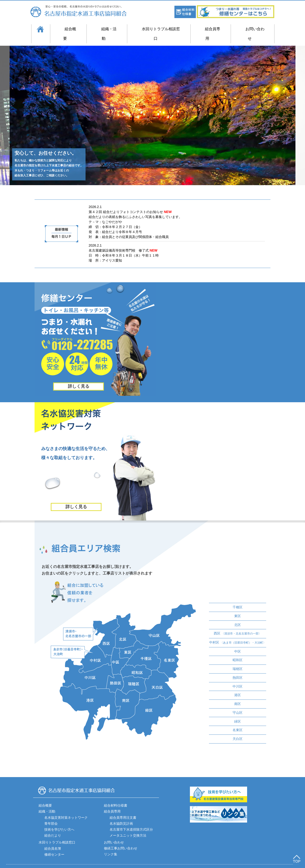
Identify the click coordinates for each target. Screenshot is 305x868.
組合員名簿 (53, 838)
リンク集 (111, 844)
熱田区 (238, 668)
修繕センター (54, 844)
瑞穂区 (238, 660)
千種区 (238, 599)
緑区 (238, 711)
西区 (238, 625)
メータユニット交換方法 (128, 825)
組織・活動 (106, 29)
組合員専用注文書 (123, 807)
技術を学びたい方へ (59, 819)
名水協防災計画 (121, 813)
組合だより (53, 825)
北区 (238, 616)
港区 (238, 685)
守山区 (238, 703)
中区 (238, 643)
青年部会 (51, 813)
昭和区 (238, 651)
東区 (238, 608)
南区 (238, 694)
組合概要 (67, 29)
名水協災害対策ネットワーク (66, 807)
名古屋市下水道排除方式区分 (131, 819)
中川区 (238, 677)
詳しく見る (79, 377)
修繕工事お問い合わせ (121, 838)
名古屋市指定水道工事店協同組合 (83, 11)
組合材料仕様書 (116, 795)
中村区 (238, 634)
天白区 (238, 728)
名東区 (238, 720)
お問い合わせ (252, 29)
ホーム (40, 29)
